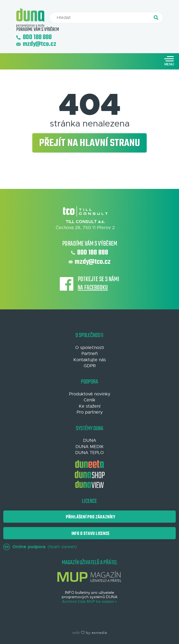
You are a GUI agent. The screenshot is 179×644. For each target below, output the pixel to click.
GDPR (90, 366)
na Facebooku (93, 288)
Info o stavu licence (90, 534)
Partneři (90, 354)
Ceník (89, 400)
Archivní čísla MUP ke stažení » (89, 602)
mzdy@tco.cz (36, 44)
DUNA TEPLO (89, 453)
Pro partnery (90, 412)
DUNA (90, 440)
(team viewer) (40, 547)
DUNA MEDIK (90, 447)
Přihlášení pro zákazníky (90, 517)
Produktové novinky (90, 394)
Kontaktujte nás (90, 360)
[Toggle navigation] (169, 61)
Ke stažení (90, 406)
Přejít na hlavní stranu (89, 143)
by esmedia (96, 633)
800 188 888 (34, 38)
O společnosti (90, 348)
